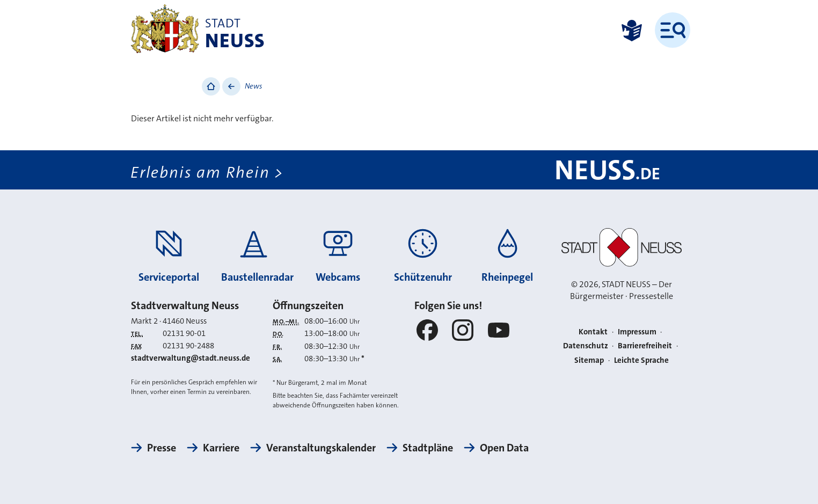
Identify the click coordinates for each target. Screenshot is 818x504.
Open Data (504, 448)
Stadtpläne (428, 448)
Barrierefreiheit (645, 346)
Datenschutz (586, 346)
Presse (162, 448)
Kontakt (593, 332)
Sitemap (589, 360)
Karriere (221, 448)
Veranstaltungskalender (321, 448)
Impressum (637, 332)
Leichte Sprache (641, 360)
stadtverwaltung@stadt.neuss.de (191, 358)
